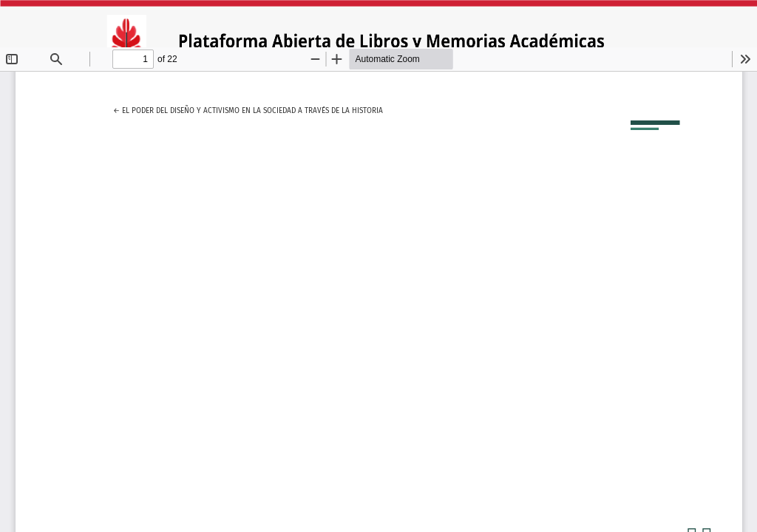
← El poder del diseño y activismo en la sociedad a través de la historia (248, 109)
